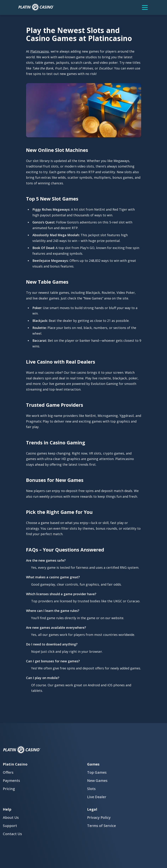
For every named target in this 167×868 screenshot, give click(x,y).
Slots (91, 789)
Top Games (97, 772)
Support (10, 826)
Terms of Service (101, 826)
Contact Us (12, 834)
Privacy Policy (99, 817)
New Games (97, 781)
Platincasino (40, 51)
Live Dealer (97, 797)
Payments (11, 781)
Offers (8, 772)
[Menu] (145, 7)
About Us (11, 817)
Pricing (9, 789)
